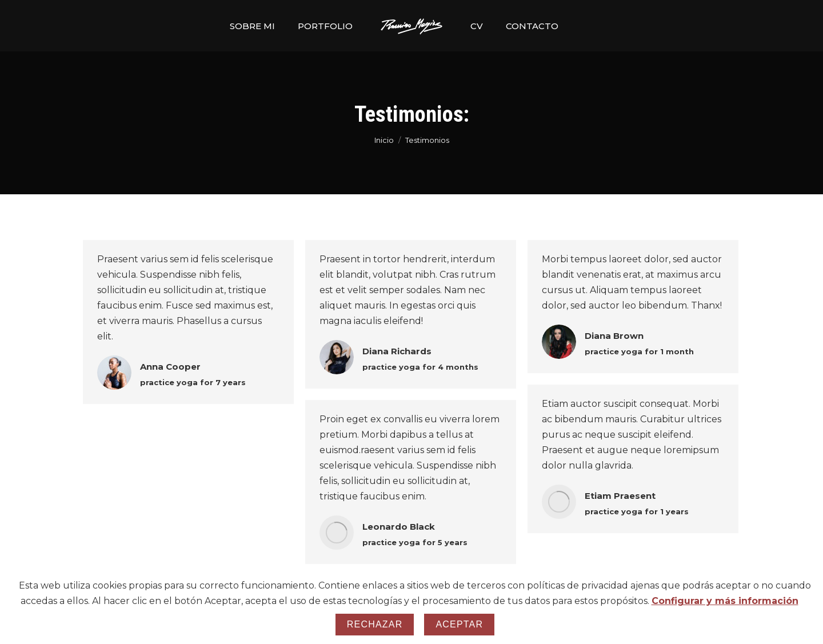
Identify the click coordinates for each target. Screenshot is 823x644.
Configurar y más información (725, 601)
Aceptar (459, 624)
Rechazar (375, 624)
